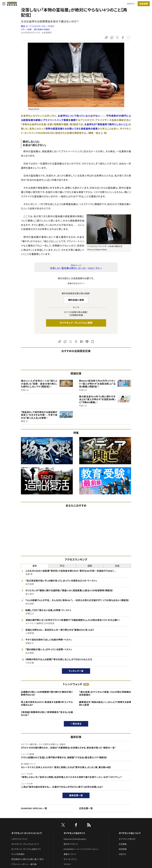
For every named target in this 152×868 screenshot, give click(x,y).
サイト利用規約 (18, 854)
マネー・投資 (26, 29)
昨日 (62, 566)
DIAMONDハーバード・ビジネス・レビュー (81, 849)
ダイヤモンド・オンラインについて (27, 833)
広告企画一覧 (86, 808)
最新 (35, 566)
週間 (90, 566)
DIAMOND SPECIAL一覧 (34, 808)
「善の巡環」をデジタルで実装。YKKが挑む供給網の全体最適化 (105, 693)
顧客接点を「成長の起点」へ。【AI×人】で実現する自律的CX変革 (105, 704)
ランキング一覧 (76, 671)
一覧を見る (76, 724)
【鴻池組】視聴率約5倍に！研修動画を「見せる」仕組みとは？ (47, 714)
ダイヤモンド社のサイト (75, 833)
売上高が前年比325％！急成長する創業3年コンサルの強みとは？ (47, 704)
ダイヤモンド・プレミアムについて (25, 844)
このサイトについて (19, 839)
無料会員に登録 (76, 300)
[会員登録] (144, 4)
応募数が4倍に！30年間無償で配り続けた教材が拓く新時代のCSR (47, 693)
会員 (117, 566)
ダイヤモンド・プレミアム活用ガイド (26, 849)
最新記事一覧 (76, 795)
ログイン (131, 4)
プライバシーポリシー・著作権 (24, 864)
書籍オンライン (70, 854)
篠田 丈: (38, 26)
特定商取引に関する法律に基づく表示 (27, 859)
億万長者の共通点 (42, 29)
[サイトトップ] (11, 4)
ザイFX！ (67, 864)
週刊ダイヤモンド (71, 844)
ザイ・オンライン (70, 859)
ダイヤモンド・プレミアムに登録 (76, 323)
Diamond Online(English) (75, 839)
